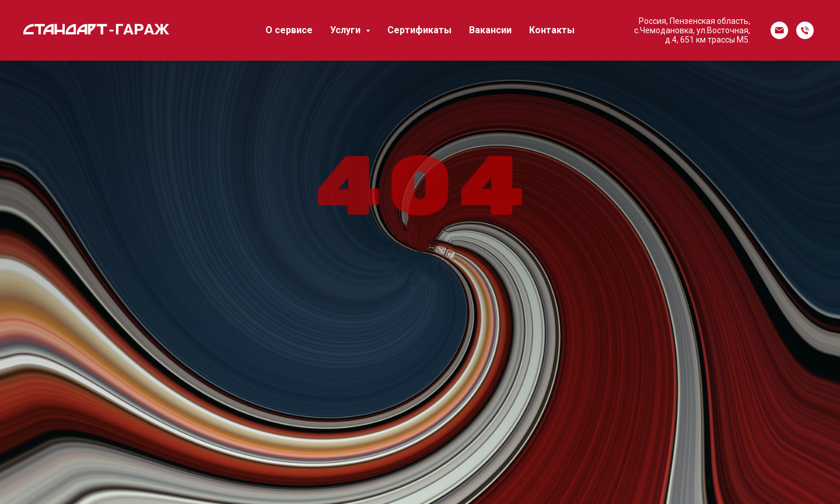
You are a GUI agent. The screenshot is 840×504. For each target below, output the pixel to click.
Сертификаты (419, 30)
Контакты (552, 30)
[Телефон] (805, 30)
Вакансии (490, 30)
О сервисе (289, 30)
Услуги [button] (346, 30)
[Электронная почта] (779, 30)
